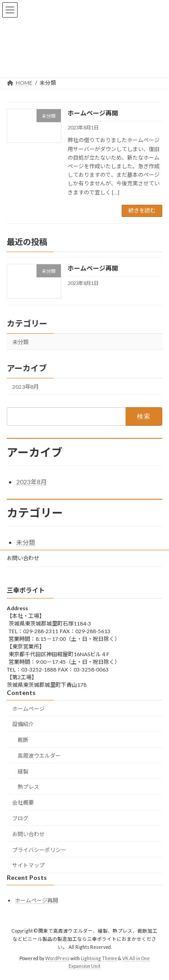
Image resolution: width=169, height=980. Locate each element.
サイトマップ (28, 865)
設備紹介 (23, 724)
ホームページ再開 (93, 113)
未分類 (20, 342)
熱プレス (28, 787)
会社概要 (23, 803)
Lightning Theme (99, 958)
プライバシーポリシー (39, 850)
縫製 (23, 771)
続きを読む (142, 210)
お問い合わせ (23, 558)
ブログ (20, 818)
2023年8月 (25, 387)
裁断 (23, 740)
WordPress (57, 958)
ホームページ (28, 709)
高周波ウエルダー (39, 756)
